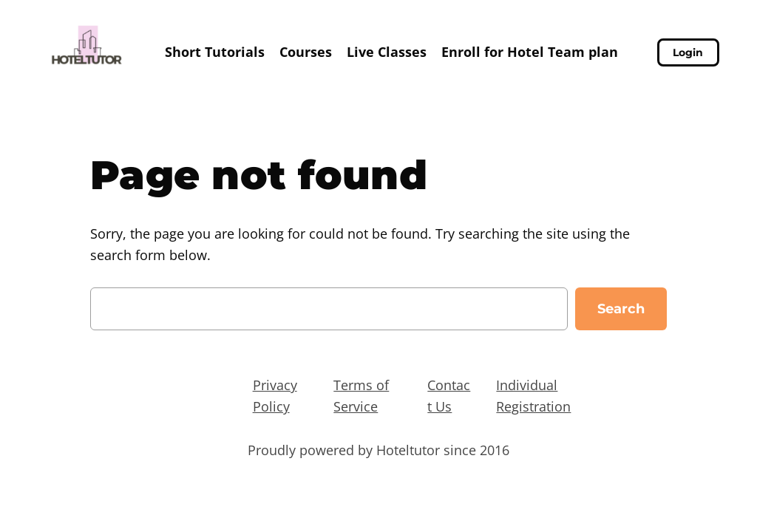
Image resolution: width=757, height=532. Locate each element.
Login (688, 52)
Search (621, 309)
